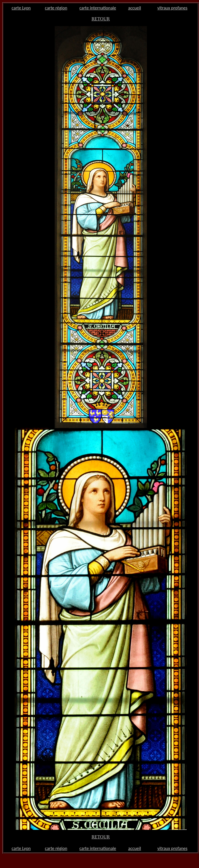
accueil (135, 8)
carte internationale (98, 8)
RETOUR (101, 19)
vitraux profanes (172, 8)
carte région (56, 8)
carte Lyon (21, 8)
